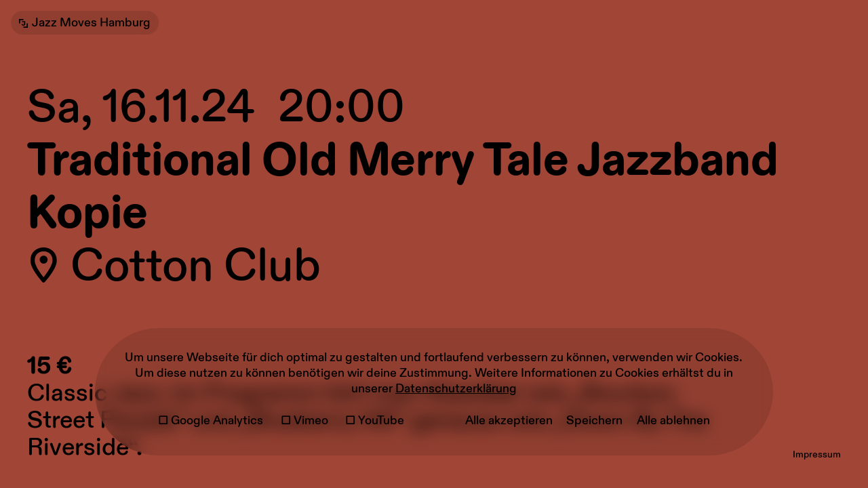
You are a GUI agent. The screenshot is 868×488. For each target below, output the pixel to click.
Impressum (817, 454)
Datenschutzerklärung (456, 389)
